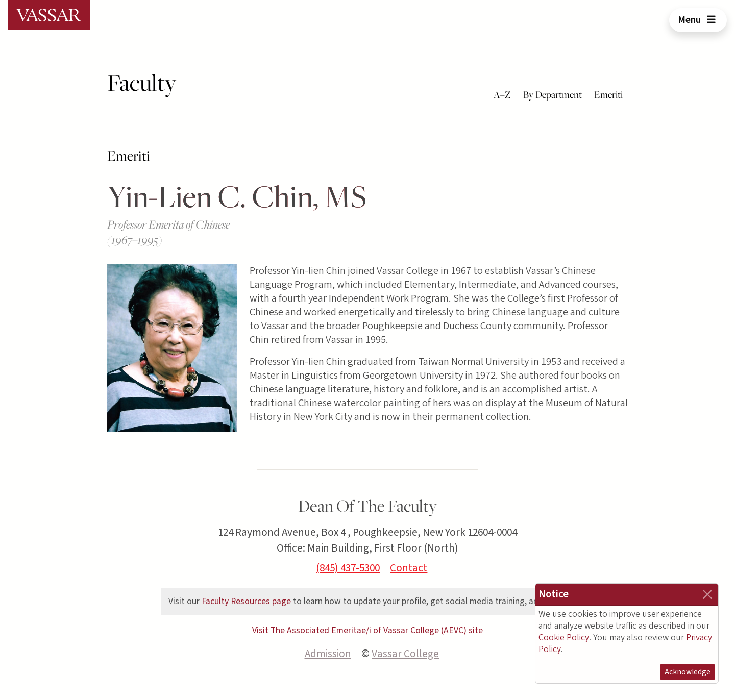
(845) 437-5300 (348, 568)
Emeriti (608, 94)
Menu (698, 20)
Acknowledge (688, 672)
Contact (409, 568)
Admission (328, 654)
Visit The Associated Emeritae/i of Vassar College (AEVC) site (367, 630)
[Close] (707, 594)
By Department (553, 94)
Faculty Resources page (246, 601)
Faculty (142, 82)
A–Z (502, 94)
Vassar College (405, 654)
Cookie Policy (564, 637)
